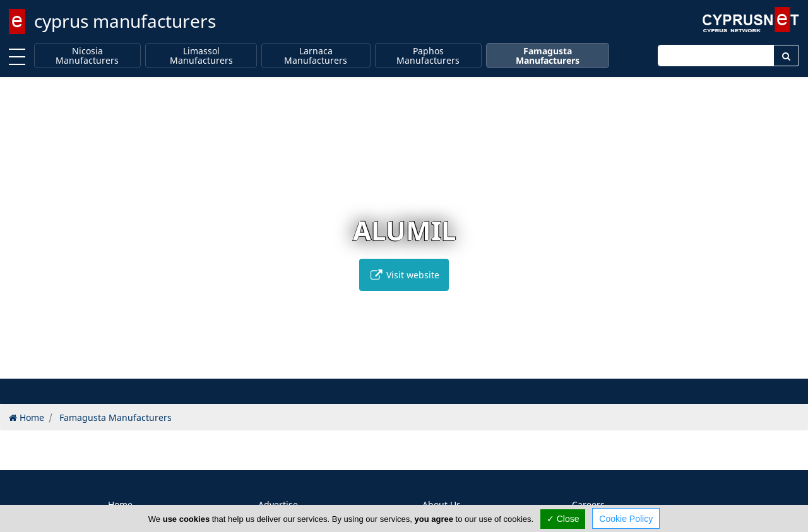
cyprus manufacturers (125, 21)
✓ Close (563, 519)
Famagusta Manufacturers (548, 56)
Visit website (404, 275)
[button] (391, 367)
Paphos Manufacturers (428, 56)
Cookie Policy (626, 519)
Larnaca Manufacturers (316, 56)
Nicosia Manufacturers (87, 56)
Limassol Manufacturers (201, 56)
